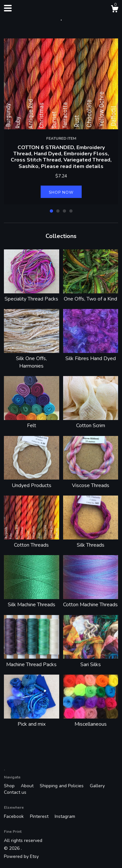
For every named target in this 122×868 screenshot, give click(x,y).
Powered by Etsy (21, 856)
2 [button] (58, 211)
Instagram (65, 816)
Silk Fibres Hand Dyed (91, 355)
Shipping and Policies (62, 786)
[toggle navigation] (8, 8)
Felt (32, 422)
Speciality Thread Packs (32, 295)
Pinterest (40, 816)
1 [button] (51, 211)
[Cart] (115, 10)
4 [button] (71, 211)
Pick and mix (32, 721)
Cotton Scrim (91, 422)
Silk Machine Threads (32, 601)
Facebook (14, 816)
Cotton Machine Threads (91, 601)
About (28, 786)
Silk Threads (91, 541)
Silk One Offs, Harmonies (32, 359)
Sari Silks (91, 661)
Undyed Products (32, 482)
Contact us (15, 792)
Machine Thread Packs (32, 661)
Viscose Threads (91, 482)
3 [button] (64, 211)
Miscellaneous (91, 721)
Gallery (97, 786)
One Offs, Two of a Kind (91, 295)
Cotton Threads (32, 541)
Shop (10, 786)
